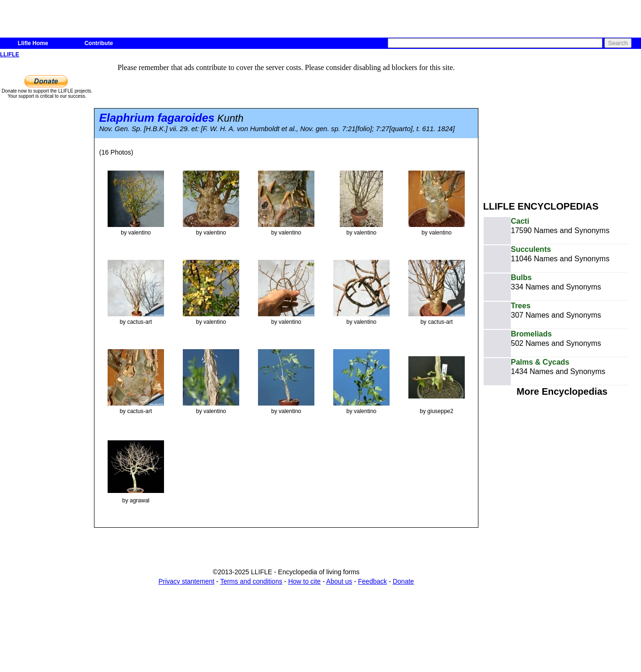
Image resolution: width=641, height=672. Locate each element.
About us (339, 581)
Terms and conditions (251, 581)
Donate (403, 581)
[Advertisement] (562, 126)
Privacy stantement (186, 581)
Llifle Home (33, 43)
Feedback (372, 581)
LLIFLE (10, 55)
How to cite (304, 581)
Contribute (99, 43)
